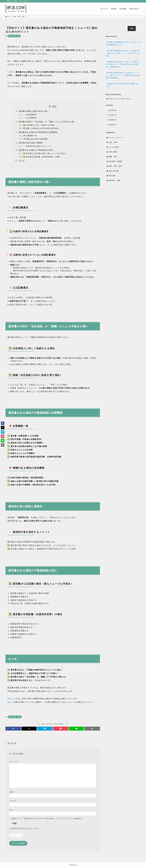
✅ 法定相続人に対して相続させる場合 (39, 125)
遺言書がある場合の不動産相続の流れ (36, 150)
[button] (13, 729)
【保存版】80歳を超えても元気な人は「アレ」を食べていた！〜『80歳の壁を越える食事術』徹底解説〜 (123, 75)
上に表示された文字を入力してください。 (25, 828)
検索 (132, 28)
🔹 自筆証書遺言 (30, 115)
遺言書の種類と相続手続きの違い (34, 111)
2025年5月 (112, 110)
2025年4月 (112, 115)
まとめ (22, 161)
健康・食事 (113, 157)
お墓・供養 (113, 142)
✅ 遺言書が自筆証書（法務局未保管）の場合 (42, 157)
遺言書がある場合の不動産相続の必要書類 (38, 132)
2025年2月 (112, 125)
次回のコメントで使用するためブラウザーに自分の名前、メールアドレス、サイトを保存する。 (48, 818)
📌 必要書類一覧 (30, 136)
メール (13, 801)
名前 (12, 792)
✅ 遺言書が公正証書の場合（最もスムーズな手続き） (45, 153)
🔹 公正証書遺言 (30, 118)
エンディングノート (116, 138)
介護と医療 (113, 152)
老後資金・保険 (115, 180)
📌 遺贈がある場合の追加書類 (35, 139)
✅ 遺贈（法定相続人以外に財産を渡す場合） (42, 128)
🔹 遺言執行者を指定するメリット (37, 146)
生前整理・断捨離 (115, 161)
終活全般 (112, 176)
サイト (12, 810)
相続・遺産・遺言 (14, 36)
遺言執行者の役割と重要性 (31, 143)
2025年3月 (112, 120)
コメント (14, 762)
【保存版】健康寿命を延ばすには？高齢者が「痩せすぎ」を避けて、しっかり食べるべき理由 (123, 53)
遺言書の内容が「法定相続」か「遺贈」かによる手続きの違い (47, 122)
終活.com (12, 699)
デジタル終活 (114, 147)
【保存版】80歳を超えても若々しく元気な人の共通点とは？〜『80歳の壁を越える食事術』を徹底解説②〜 (123, 64)
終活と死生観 (114, 171)
